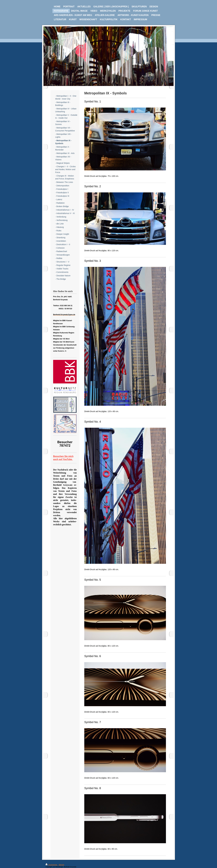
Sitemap (61, 865)
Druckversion (52, 865)
